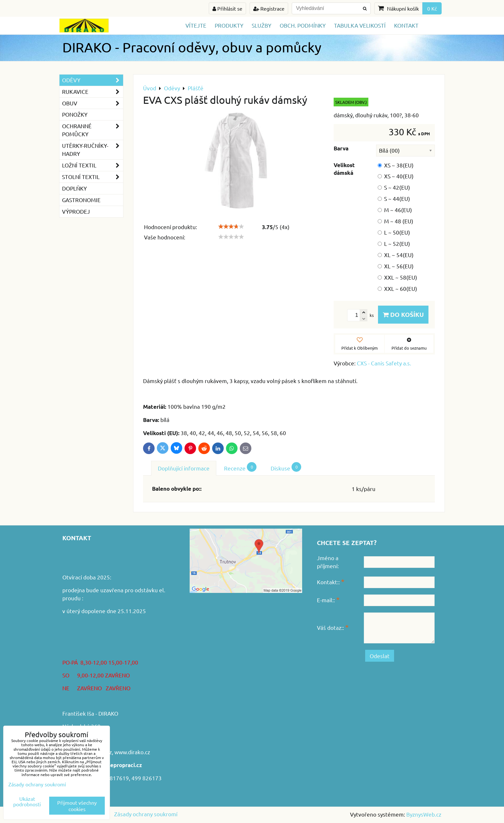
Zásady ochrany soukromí (146, 814)
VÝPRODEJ (76, 211)
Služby (261, 25)
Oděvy (93, 80)
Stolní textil (93, 177)
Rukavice (93, 92)
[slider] (231, 227)
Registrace (269, 8)
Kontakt (406, 25)
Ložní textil (93, 165)
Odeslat (380, 656)
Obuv (93, 103)
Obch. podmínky (303, 25)
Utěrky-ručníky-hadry (93, 150)
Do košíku (403, 314)
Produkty (229, 25)
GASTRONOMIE (81, 200)
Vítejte (196, 25)
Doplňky (74, 188)
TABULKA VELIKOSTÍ (360, 25)
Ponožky (75, 114)
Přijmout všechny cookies (77, 806)
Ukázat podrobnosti (27, 801)
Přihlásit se (227, 8)
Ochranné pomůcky (93, 130)
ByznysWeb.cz (424, 814)
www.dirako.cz (132, 752)
